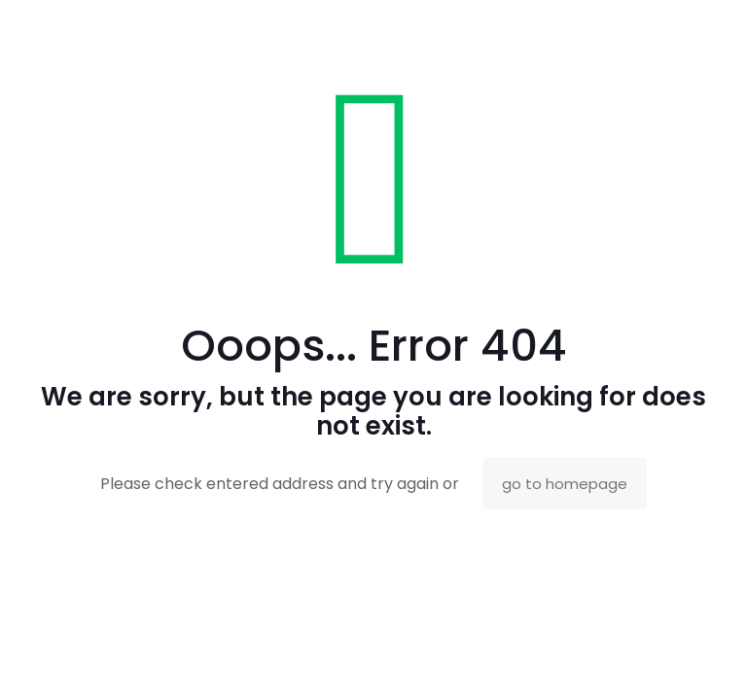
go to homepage (565, 484)
